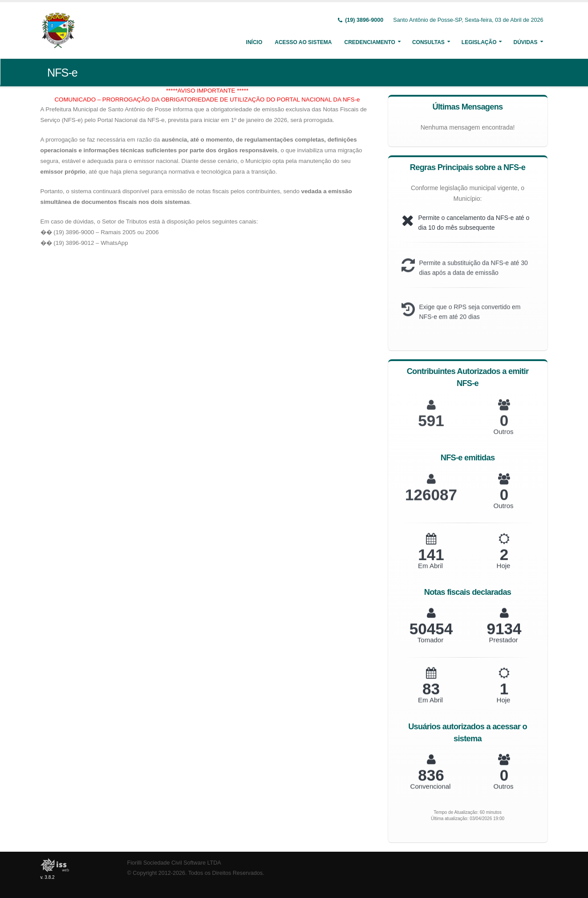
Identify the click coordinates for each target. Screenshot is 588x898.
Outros (503, 439)
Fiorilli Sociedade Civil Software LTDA (174, 863)
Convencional (431, 792)
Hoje (504, 572)
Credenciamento (369, 42)
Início (254, 42)
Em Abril (430, 573)
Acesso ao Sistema (303, 42)
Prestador (503, 646)
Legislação (479, 42)
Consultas (428, 42)
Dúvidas (525, 42)
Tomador (430, 646)
